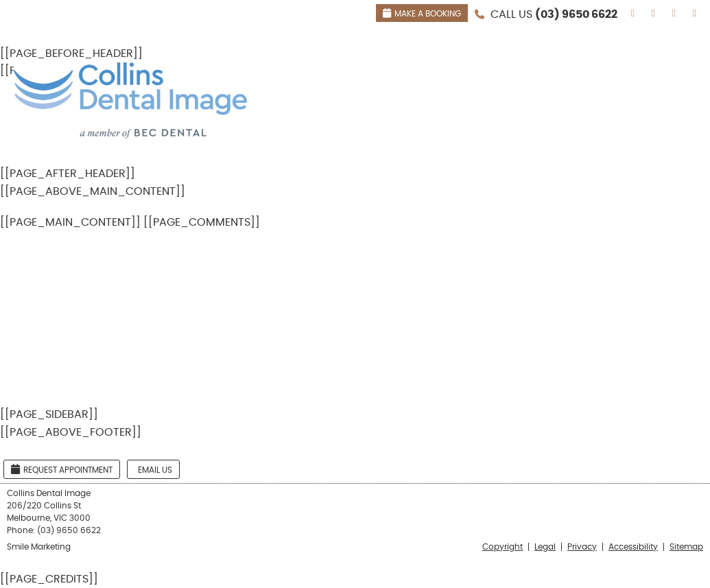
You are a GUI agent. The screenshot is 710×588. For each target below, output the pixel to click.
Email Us (155, 470)
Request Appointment (62, 469)
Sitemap (686, 547)
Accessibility (633, 547)
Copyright (502, 547)
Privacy (582, 547)
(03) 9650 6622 (576, 14)
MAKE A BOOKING (422, 13)
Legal (545, 547)
